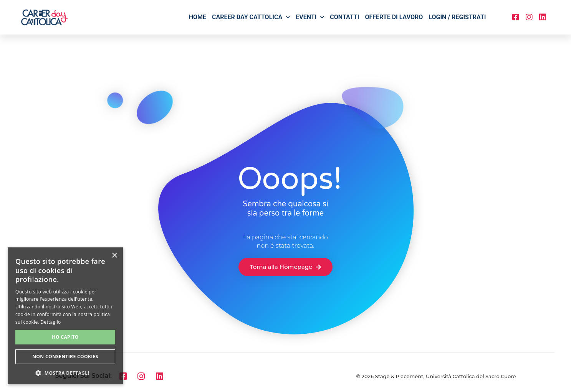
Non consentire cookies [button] (65, 357)
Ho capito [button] (65, 337)
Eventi (310, 17)
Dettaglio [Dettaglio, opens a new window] (50, 322)
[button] (65, 373)
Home (198, 17)
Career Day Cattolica (251, 17)
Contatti (344, 17)
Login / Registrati (457, 17)
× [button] (114, 256)
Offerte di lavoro (394, 17)
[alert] (65, 316)
